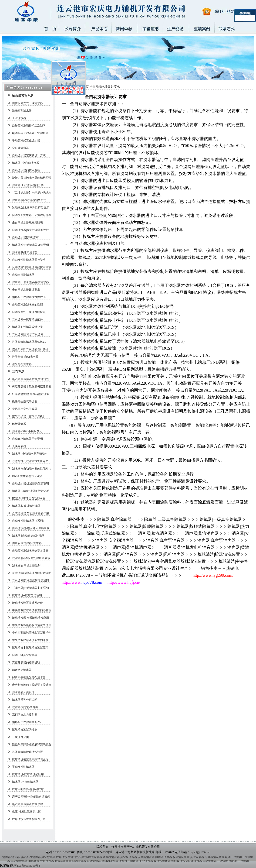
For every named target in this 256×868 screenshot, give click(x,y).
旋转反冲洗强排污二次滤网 (29, 126)
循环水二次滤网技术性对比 (29, 297)
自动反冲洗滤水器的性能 (27, 305)
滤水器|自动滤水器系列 (26, 566)
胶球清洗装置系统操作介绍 (29, 819)
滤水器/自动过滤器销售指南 (29, 200)
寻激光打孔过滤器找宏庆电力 (30, 461)
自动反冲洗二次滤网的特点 (29, 312)
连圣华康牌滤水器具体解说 (29, 342)
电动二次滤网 (233, 857)
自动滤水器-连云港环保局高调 (31, 528)
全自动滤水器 (20, 148)
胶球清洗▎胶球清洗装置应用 (30, 648)
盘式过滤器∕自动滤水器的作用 (30, 513)
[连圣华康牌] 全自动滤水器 (29, 498)
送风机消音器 (111, 857)
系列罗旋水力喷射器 (25, 715)
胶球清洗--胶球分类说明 (27, 595)
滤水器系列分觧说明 (25, 700)
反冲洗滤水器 (162, 861)
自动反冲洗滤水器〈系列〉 (29, 521)
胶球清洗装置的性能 (25, 730)
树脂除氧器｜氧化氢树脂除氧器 (32, 387)
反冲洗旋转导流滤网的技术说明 (32, 573)
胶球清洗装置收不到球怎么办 (30, 759)
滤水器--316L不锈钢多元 (27, 431)
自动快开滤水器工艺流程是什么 (32, 215)
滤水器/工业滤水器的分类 (28, 185)
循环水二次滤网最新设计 (27, 722)
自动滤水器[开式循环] (26, 237)
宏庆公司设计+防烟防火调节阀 (31, 797)
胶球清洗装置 (76, 857)
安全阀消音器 (146, 857)
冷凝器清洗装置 (215, 857)
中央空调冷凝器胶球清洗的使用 (32, 625)
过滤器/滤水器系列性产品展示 (31, 208)
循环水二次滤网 (239, 861)
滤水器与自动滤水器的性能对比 (32, 469)
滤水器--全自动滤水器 (26, 163)
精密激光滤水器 (22, 670)
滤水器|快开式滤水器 (25, 252)
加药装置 (34, 861)
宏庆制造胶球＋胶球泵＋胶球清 (32, 685)
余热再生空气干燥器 (25, 409)
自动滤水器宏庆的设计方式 (29, 155)
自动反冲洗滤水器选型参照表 (30, 551)
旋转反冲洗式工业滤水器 (27, 103)
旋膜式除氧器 (94, 857)
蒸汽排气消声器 (31, 857)
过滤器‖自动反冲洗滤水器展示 (31, 558)
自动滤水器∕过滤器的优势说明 (30, 484)
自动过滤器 (79, 861)
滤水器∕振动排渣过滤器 (26, 506)
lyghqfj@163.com (200, 852)
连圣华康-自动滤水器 (25, 357)
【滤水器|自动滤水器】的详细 (30, 588)
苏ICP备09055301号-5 (27, 866)
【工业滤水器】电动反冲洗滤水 (32, 193)
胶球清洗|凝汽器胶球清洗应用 (30, 618)
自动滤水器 (94, 861)
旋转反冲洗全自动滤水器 (187, 861)
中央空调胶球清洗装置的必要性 (32, 610)
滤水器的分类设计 (23, 692)
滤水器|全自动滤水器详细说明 (30, 245)
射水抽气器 (47, 861)
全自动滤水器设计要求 (26, 290)
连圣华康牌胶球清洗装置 (27, 752)
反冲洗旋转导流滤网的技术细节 (32, 267)
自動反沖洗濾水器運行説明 (29, 260)
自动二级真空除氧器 (25, 655)
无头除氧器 (19, 446)
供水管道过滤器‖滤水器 (27, 543)
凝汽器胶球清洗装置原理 (27, 804)
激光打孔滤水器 (22, 111)
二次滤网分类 (20, 737)
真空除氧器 (48, 857)
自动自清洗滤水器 (23, 275)
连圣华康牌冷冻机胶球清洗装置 (32, 744)
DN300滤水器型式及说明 (27, 476)
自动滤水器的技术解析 (26, 170)
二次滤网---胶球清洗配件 (27, 319)
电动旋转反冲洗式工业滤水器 (30, 133)
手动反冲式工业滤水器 (26, 141)
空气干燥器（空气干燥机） (29, 416)
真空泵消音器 (129, 857)
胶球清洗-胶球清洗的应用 (28, 774)
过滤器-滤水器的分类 (25, 707)
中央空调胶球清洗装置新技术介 (32, 633)
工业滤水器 (19, 118)
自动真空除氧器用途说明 (27, 439)
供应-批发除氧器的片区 (27, 812)
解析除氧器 (19, 424)
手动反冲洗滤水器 (23, 767)
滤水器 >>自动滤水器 (25, 782)
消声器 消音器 (11, 857)
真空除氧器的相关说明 (26, 662)
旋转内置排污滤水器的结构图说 (32, 178)
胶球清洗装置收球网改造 (27, 603)
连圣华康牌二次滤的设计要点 (30, 349)
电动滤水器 (210, 861)
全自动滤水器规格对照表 (27, 223)
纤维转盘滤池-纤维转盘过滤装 (31, 394)
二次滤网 (223, 861)
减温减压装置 (63, 861)
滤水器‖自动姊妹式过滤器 (28, 536)
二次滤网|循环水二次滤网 (28, 334)
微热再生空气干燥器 (25, 401)
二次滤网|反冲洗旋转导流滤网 (30, 580)
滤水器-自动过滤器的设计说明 (31, 491)
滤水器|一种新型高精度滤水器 (30, 282)
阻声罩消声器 (164, 857)
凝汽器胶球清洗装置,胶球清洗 (31, 379)
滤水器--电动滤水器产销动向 (30, 454)
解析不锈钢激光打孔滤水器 (29, 677)
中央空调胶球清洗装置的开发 (30, 640)
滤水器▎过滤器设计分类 (27, 327)
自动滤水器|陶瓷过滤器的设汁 (30, 230)
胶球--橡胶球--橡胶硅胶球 (28, 789)
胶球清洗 (62, 857)
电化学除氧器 (19, 861)
